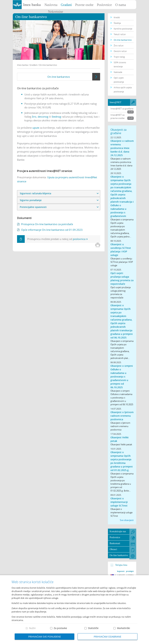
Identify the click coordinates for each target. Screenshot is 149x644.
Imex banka (23, 65)
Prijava (145, 4)
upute (36, 128)
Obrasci (113, 549)
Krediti (117, 17)
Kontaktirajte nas (118, 531)
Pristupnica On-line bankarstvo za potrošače (47, 224)
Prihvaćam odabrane (108, 637)
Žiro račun (119, 46)
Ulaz (131, 112)
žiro (34, 117)
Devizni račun (120, 51)
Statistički (93, 628)
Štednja (117, 23)
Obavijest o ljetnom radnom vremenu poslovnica (122, 416)
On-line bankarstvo (59, 77)
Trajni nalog (119, 57)
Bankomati (115, 543)
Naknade (118, 72)
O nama (121, 5)
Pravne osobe (84, 5)
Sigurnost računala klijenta (35, 193)
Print (98, 245)
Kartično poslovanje (123, 29)
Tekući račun (120, 34)
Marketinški (123, 628)
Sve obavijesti (127, 520)
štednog (56, 117)
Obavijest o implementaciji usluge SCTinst (119, 502)
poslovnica (79, 239)
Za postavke (60, 628)
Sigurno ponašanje (31, 200)
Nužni (32, 628)
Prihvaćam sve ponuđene (45, 637)
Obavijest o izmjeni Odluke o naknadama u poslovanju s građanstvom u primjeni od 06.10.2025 (122, 377)
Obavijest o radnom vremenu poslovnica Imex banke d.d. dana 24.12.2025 (122, 148)
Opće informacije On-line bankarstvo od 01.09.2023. (52, 230)
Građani (66, 5)
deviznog (43, 117)
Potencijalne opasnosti (33, 207)
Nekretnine (55, 12)
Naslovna (51, 5)
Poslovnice (104, 5)
